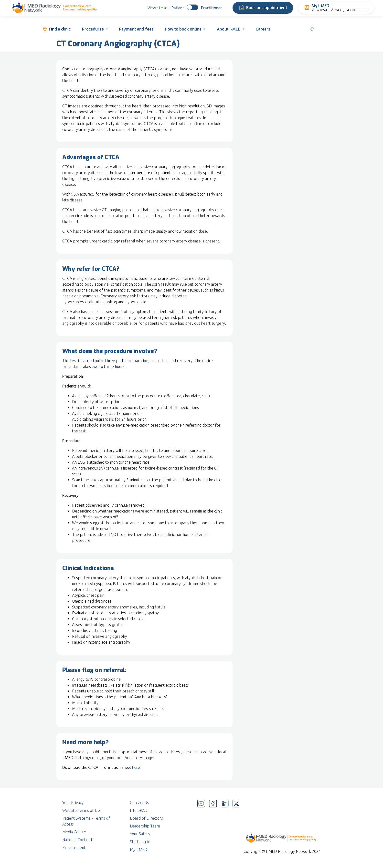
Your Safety (140, 834)
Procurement (74, 847)
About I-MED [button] (229, 29)
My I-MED (139, 849)
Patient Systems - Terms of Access (86, 821)
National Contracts (78, 840)
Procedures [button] (93, 29)
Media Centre (74, 832)
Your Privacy (73, 803)
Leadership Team (145, 826)
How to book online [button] (183, 29)
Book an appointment (263, 8)
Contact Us (139, 803)
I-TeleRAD (139, 810)
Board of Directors (146, 818)
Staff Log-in (140, 842)
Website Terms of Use (82, 810)
